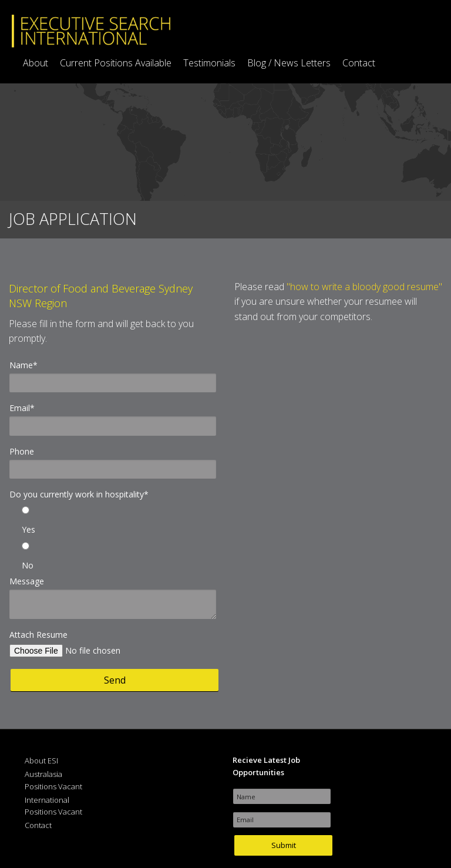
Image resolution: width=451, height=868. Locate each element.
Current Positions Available (116, 63)
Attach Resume (38, 635)
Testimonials (209, 63)
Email (22, 408)
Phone (22, 451)
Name (23, 365)
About (36, 63)
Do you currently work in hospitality (79, 494)
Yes (28, 529)
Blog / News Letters (289, 63)
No (28, 565)
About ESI (41, 761)
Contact (359, 63)
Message (27, 581)
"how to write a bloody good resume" (364, 287)
